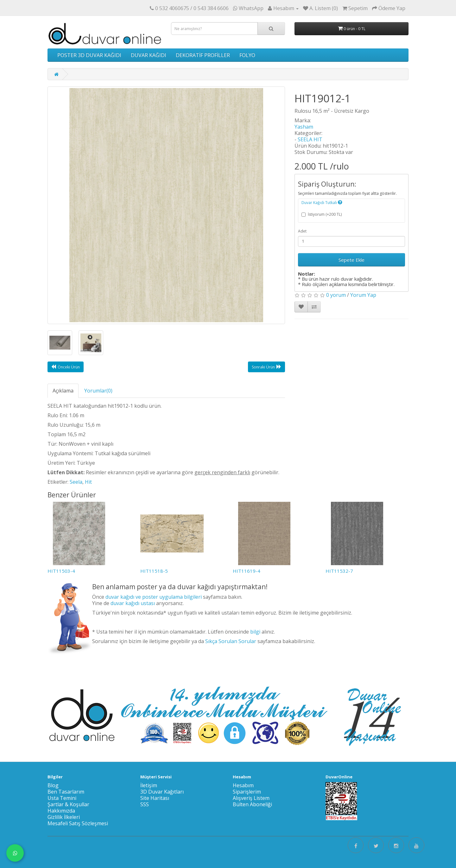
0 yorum (336, 295)
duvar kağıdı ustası (133, 603)
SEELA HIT (310, 139)
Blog (53, 785)
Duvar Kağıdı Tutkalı (322, 203)
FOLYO (247, 55)
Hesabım (243, 785)
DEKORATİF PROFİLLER (203, 55)
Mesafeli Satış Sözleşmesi (78, 823)
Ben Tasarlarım (66, 792)
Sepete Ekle (351, 260)
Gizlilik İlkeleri (64, 817)
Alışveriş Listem (251, 798)
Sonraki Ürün (266, 367)
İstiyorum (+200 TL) (322, 214)
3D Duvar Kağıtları (162, 792)
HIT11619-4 (247, 571)
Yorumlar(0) (98, 391)
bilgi (255, 632)
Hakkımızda (61, 811)
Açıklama (63, 391)
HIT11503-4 (61, 571)
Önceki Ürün (66, 367)
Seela (76, 482)
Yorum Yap (363, 295)
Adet (302, 231)
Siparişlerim (247, 792)
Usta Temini (62, 798)
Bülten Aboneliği (252, 804)
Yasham (304, 127)
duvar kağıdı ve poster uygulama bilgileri (154, 597)
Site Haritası (155, 798)
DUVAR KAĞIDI (149, 55)
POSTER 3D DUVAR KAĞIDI (89, 55)
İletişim (149, 785)
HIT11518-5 (154, 571)
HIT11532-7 (339, 571)
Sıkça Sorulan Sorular (231, 641)
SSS (145, 804)
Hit (88, 482)
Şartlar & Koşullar (68, 804)
